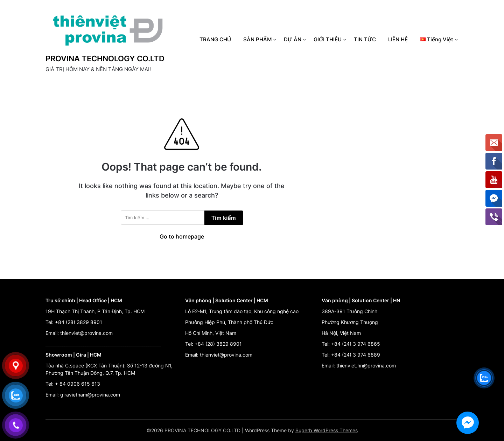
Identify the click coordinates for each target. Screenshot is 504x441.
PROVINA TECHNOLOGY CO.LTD (105, 58)
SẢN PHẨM (257, 39)
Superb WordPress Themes (327, 430)
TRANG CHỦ (215, 39)
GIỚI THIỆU (328, 39)
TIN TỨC (365, 39)
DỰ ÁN (293, 39)
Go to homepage (182, 236)
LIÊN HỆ (398, 39)
